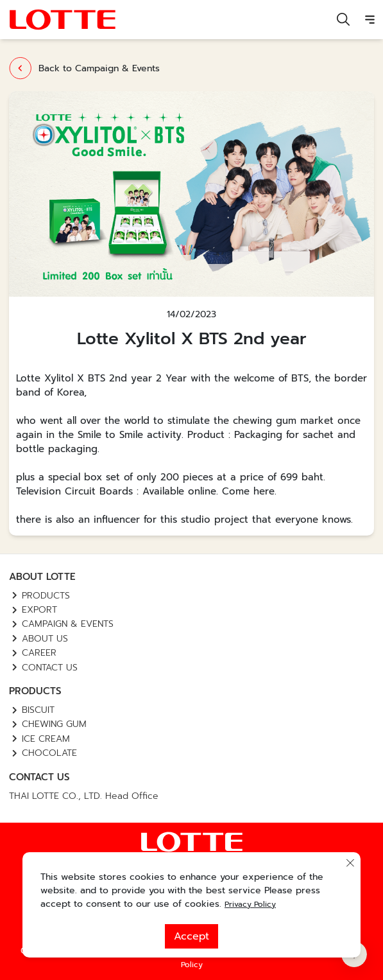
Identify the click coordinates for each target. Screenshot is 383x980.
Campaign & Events (68, 624)
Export (39, 610)
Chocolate (49, 753)
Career (39, 653)
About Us (45, 639)
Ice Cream (46, 739)
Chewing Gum (54, 724)
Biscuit (38, 710)
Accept (191, 936)
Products (46, 596)
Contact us (50, 668)
